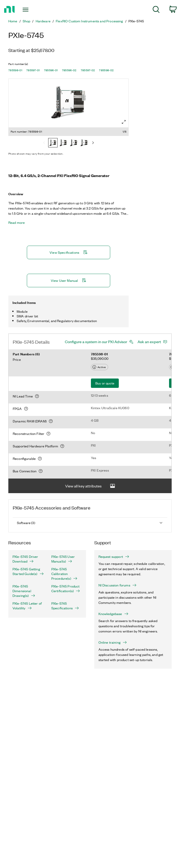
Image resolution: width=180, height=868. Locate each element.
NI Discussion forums (117, 585)
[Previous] (44, 143)
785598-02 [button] (106, 70)
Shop (27, 21)
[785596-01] (74, 143)
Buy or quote (105, 383)
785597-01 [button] (33, 70)
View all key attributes (90, 486)
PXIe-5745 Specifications (65, 606)
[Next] (93, 143)
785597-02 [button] (88, 70)
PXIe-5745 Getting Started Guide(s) (28, 571)
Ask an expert (149, 342)
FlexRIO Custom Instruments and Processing (89, 21)
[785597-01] (63, 143)
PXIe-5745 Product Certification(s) (66, 589)
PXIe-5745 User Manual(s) (63, 559)
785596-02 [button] (69, 70)
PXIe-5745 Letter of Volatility (27, 606)
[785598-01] (53, 143)
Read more (17, 223)
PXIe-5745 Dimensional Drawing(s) (24, 591)
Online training (113, 642)
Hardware (43, 21)
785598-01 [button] (15, 70)
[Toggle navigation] (30, 10)
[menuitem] (156, 10)
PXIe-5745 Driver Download (25, 559)
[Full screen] (124, 122)
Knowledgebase (113, 614)
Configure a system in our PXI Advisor (96, 342)
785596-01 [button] (51, 70)
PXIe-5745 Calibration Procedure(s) (64, 574)
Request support (114, 557)
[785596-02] (84, 143)
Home (13, 21)
